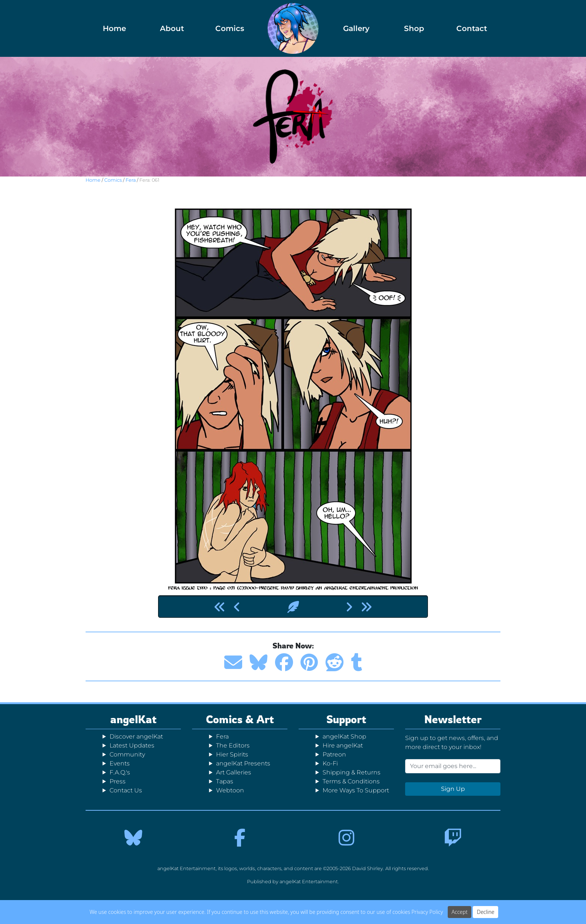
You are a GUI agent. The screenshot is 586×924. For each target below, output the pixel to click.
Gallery (356, 28)
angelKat (133, 719)
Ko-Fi (330, 763)
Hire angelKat (343, 745)
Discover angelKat (136, 736)
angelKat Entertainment (309, 882)
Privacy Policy (427, 912)
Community (127, 754)
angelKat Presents (243, 763)
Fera (131, 180)
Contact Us (126, 790)
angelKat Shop (344, 736)
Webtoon (230, 790)
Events (120, 763)
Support (346, 719)
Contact (472, 28)
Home (114, 28)
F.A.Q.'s (120, 772)
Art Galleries (234, 772)
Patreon (334, 754)
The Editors (233, 745)
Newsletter (453, 719)
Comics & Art (240, 719)
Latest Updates (132, 745)
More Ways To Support (356, 790)
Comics (230, 28)
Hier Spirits (232, 754)
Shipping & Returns (351, 772)
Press (118, 781)
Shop (414, 28)
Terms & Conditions (351, 781)
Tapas (225, 781)
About (172, 28)
